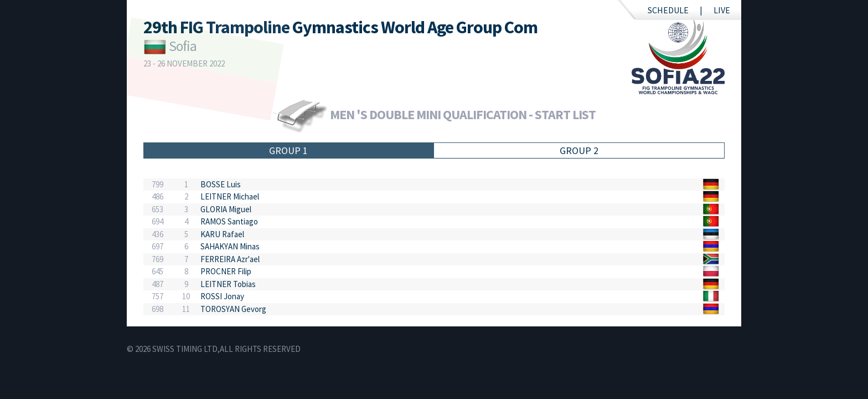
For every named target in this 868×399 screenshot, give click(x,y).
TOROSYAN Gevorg (233, 309)
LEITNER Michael (230, 196)
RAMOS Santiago (229, 221)
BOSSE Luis (221, 184)
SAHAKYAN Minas (230, 246)
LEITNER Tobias (228, 284)
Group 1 (288, 150)
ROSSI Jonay (222, 296)
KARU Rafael (222, 234)
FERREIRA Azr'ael (230, 259)
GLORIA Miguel (226, 209)
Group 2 (579, 150)
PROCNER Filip (226, 271)
